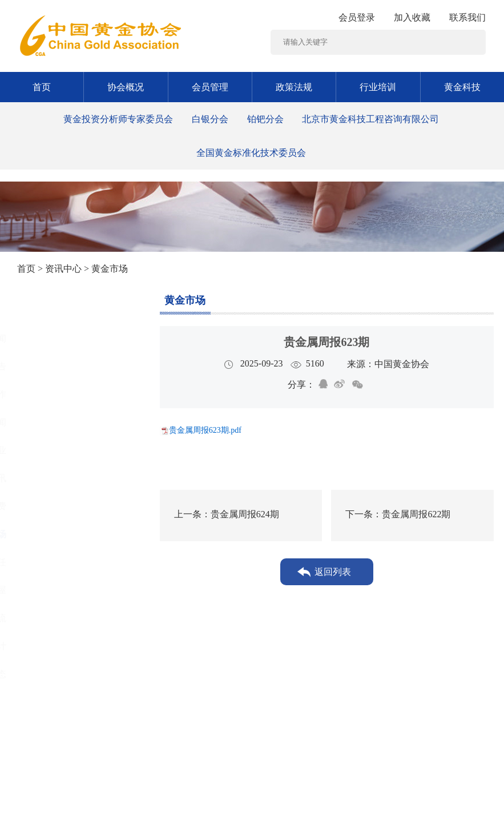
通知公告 (51, 366)
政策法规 (294, 87)
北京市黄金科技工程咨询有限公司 (370, 119)
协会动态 (51, 674)
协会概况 (126, 87)
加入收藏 (412, 17)
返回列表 (333, 572)
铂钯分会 (265, 119)
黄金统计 (51, 646)
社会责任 (51, 562)
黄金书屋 (51, 590)
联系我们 (467, 17)
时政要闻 (51, 422)
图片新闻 (51, 338)
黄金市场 (51, 534)
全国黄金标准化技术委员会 (251, 153)
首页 (42, 87)
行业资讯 (51, 478)
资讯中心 (63, 269)
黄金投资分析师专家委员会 (118, 119)
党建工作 (51, 394)
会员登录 (357, 17)
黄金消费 (51, 506)
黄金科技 (462, 87)
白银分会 (210, 119)
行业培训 (378, 87)
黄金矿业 (51, 450)
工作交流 (51, 618)
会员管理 (210, 87)
